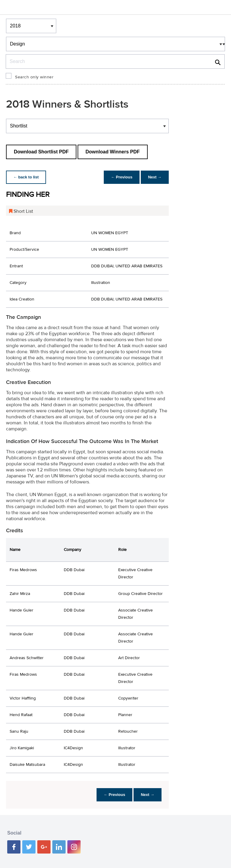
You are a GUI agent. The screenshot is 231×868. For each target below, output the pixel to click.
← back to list (26, 177)
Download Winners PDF (112, 152)
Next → (155, 177)
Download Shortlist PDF (41, 152)
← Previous (122, 177)
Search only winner (34, 77)
